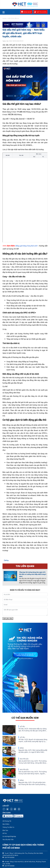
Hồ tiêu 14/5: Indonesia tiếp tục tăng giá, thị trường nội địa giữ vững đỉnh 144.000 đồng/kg (32, 730)
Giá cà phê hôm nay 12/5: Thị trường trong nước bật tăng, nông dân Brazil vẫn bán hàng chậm (33, 762)
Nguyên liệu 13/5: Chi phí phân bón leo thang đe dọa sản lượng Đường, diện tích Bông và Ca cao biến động (32, 783)
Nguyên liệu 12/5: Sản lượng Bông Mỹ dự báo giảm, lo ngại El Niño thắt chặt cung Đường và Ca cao (33, 751)
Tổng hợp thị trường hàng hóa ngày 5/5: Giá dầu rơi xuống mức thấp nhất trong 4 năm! (33, 574)
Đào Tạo (5, 830)
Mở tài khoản (40, 12)
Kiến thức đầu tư (13, 18)
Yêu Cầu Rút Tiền (8, 839)
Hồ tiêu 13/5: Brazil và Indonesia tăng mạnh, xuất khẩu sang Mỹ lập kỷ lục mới (33, 740)
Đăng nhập (26, 12)
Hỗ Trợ (5, 833)
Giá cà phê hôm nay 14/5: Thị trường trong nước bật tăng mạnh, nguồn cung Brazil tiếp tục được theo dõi (33, 772)
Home (4, 18)
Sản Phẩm (6, 824)
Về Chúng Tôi (7, 821)
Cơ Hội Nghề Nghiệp (9, 836)
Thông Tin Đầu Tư (8, 827)
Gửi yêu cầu (8, 618)
